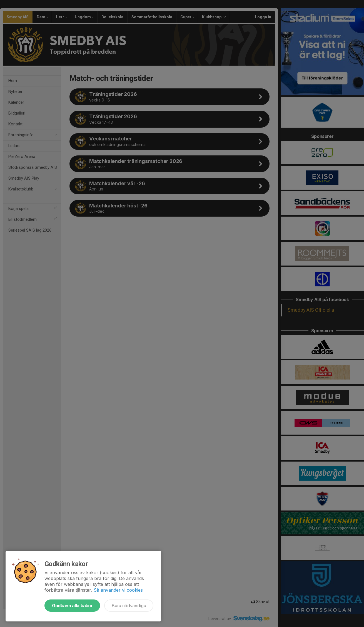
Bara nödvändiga (129, 606)
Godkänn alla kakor (72, 606)
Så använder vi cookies (118, 590)
